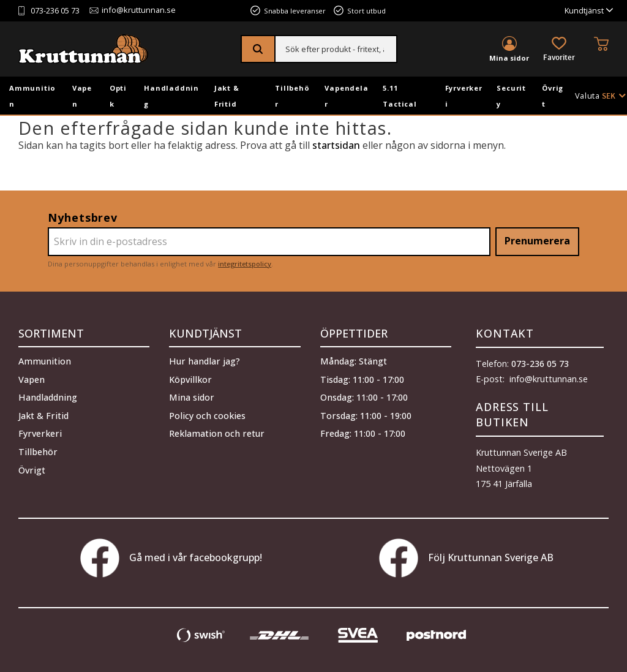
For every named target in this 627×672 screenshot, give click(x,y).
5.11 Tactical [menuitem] (400, 96)
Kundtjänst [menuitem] (584, 11)
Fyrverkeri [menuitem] (464, 96)
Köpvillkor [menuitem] (190, 379)
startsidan (336, 145)
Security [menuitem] (511, 96)
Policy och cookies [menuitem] (207, 416)
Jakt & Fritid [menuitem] (227, 96)
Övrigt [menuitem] (553, 96)
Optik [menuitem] (118, 96)
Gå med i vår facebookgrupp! (171, 558)
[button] (559, 50)
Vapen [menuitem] (82, 96)
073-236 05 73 (55, 11)
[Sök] (259, 49)
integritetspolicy (245, 264)
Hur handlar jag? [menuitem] (205, 361)
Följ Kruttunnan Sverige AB (466, 558)
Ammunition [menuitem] (32, 96)
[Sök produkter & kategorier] (336, 49)
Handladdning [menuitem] (171, 96)
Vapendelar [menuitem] (346, 96)
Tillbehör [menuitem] (292, 96)
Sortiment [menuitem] (51, 333)
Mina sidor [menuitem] (509, 58)
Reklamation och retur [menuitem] (217, 433)
